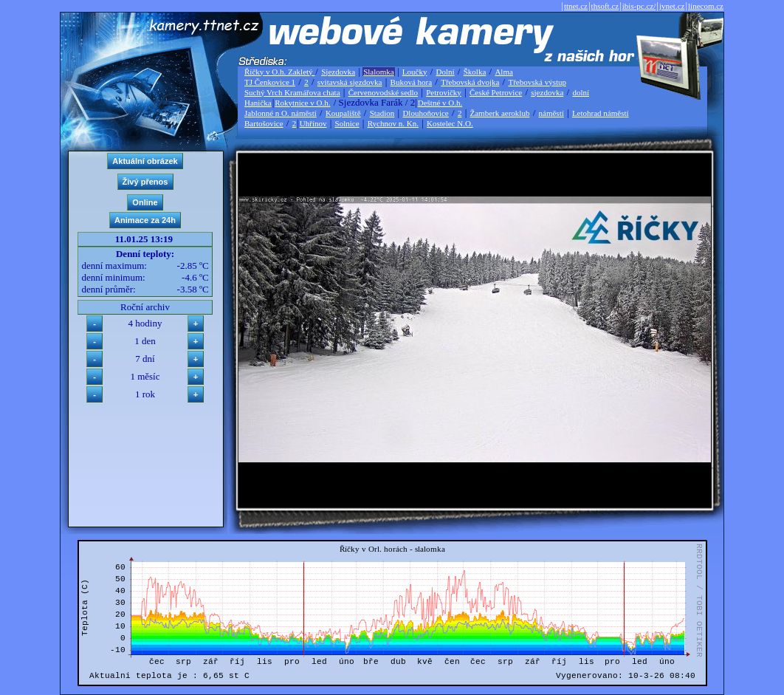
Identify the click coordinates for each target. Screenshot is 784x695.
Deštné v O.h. (440, 103)
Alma (503, 72)
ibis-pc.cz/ (639, 6)
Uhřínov (313, 123)
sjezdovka (547, 92)
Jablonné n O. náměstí (281, 113)
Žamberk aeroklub (499, 113)
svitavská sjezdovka (350, 82)
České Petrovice (496, 92)
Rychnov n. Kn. (393, 123)
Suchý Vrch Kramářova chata (292, 92)
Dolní (446, 72)
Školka (475, 72)
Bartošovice (264, 123)
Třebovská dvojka (470, 82)
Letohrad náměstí (601, 113)
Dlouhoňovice (425, 113)
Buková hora (412, 82)
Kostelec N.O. (450, 123)
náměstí (551, 113)
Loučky (415, 72)
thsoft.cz (605, 6)
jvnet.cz (672, 6)
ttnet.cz (576, 6)
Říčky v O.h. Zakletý (279, 72)
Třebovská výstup (537, 82)
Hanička (258, 103)
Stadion (382, 113)
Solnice (347, 123)
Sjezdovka (338, 72)
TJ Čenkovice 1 (270, 82)
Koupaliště (343, 113)
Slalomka (379, 72)
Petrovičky (444, 92)
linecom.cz (706, 6)
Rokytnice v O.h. (302, 103)
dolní (581, 92)
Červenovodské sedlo (383, 92)
